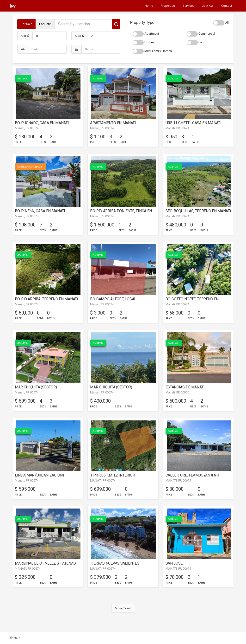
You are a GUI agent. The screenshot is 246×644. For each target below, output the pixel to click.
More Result (123, 608)
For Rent (45, 24)
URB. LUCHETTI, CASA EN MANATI (194, 123)
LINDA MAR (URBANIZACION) (39, 475)
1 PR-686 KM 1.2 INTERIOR (112, 475)
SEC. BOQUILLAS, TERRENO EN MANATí (198, 211)
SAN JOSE (174, 563)
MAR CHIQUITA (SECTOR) (36, 387)
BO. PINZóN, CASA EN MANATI (40, 211)
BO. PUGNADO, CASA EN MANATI (42, 123)
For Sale (27, 24)
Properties (168, 6)
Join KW (208, 6)
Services (188, 6)
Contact (227, 6)
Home (149, 6)
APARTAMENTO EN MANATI (113, 123)
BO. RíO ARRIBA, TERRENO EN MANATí (46, 299)
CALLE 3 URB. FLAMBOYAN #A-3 (193, 475)
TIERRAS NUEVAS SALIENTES (115, 563)
